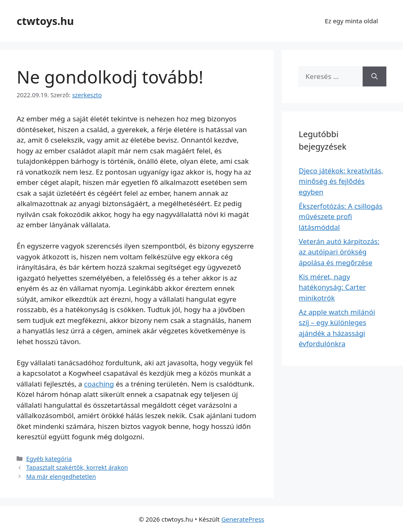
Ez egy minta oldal (351, 21)
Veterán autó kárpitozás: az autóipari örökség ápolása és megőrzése (339, 252)
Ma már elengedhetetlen (61, 477)
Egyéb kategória (49, 459)
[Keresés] (375, 76)
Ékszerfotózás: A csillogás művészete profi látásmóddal (340, 217)
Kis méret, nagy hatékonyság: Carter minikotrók (332, 287)
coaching (99, 384)
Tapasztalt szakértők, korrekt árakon (77, 467)
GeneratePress (243, 519)
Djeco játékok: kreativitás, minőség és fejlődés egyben (341, 181)
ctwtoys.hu (45, 21)
